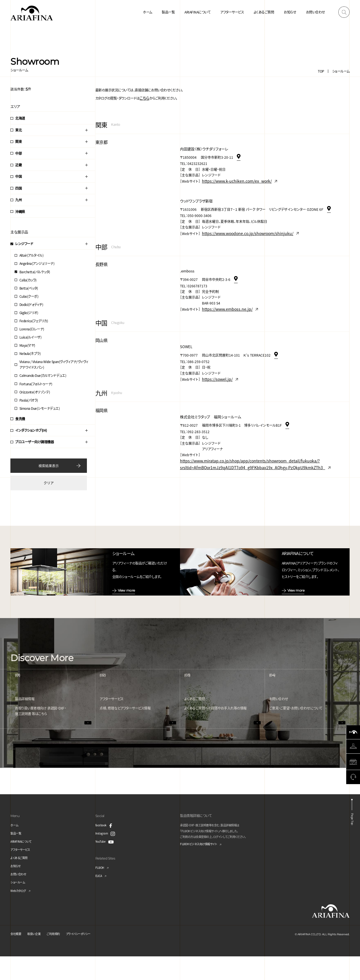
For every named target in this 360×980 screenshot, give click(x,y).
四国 (18, 188)
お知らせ (290, 12)
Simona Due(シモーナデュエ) (40, 408)
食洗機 (20, 419)
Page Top (352, 842)
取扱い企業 (38, 957)
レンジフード (24, 244)
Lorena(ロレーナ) (32, 329)
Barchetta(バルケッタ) (35, 272)
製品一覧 (168, 12)
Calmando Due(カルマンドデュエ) (43, 375)
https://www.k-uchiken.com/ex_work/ (232, 179)
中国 (18, 176)
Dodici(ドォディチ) (31, 304)
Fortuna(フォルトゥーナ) (36, 384)
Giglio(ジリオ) (29, 313)
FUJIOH (101, 891)
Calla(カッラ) (28, 280)
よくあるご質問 (264, 12)
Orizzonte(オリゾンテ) (35, 392)
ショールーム (341, 71)
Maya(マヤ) (27, 345)
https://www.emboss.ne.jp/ (224, 303)
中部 (18, 153)
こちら (144, 97)
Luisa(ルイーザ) (31, 337)
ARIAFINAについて (197, 12)
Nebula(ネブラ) (30, 353)
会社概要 (17, 957)
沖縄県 (20, 212)
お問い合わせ (316, 12)
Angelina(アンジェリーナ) (37, 263)
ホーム (148, 12)
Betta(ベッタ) (29, 288)
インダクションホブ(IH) (31, 430)
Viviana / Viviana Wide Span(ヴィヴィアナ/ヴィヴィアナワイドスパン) (54, 364)
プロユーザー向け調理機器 (34, 442)
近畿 (18, 165)
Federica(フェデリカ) (34, 321)
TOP (321, 71)
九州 (18, 200)
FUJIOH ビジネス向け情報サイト (203, 868)
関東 (18, 141)
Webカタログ (20, 914)
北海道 (20, 118)
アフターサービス (232, 12)
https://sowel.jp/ (215, 371)
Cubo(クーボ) (29, 296)
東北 (18, 130)
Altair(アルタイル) (31, 255)
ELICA (100, 899)
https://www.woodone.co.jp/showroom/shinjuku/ (241, 229)
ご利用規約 (60, 957)
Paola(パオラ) (29, 400)
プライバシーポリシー (89, 957)
